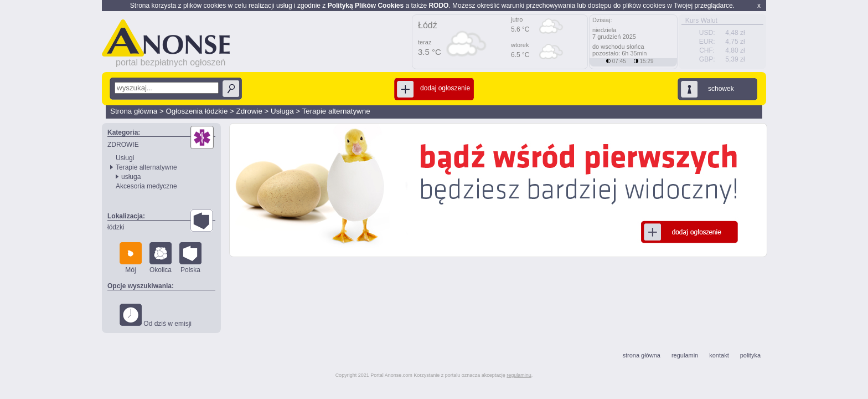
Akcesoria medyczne (146, 186)
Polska (190, 258)
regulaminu (519, 375)
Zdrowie (249, 111)
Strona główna (134, 111)
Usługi (125, 158)
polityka (750, 355)
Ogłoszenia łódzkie (197, 111)
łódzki (116, 227)
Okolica (161, 258)
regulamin (685, 355)
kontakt (719, 355)
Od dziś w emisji (156, 316)
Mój (131, 258)
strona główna (641, 355)
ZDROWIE (123, 145)
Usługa (282, 111)
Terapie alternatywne (336, 111)
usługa (131, 177)
